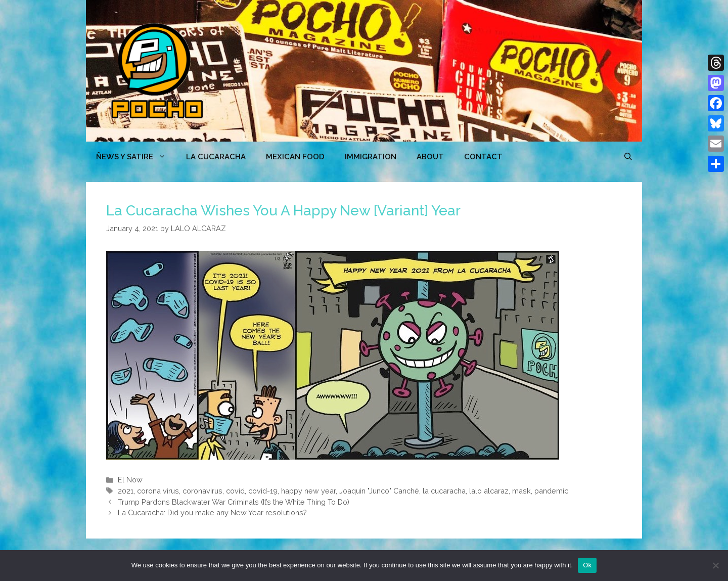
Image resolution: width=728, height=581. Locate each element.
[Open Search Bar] (628, 157)
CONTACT (483, 157)
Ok (587, 565)
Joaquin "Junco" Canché (379, 491)
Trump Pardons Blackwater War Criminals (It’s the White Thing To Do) (234, 502)
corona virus (158, 491)
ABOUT (430, 157)
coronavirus (202, 491)
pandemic (551, 491)
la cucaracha (444, 491)
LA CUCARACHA (216, 157)
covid (235, 491)
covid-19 (263, 491)
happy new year (308, 491)
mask (521, 491)
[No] (715, 565)
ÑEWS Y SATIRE (136, 157)
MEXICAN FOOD (295, 157)
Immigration (371, 157)
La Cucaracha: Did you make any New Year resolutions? (212, 512)
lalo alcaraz (489, 491)
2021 (126, 491)
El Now (130, 480)
